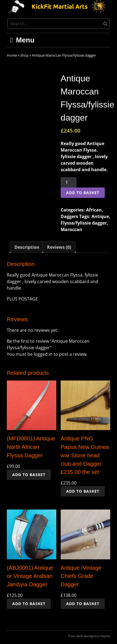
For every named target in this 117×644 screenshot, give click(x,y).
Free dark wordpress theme (89, 636)
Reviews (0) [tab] (59, 247)
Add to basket (83, 193)
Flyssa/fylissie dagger (84, 223)
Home (12, 55)
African (94, 210)
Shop (24, 55)
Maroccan (71, 229)
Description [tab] (27, 247)
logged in (43, 354)
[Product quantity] (69, 182)
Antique (100, 216)
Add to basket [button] (29, 475)
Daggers (69, 216)
